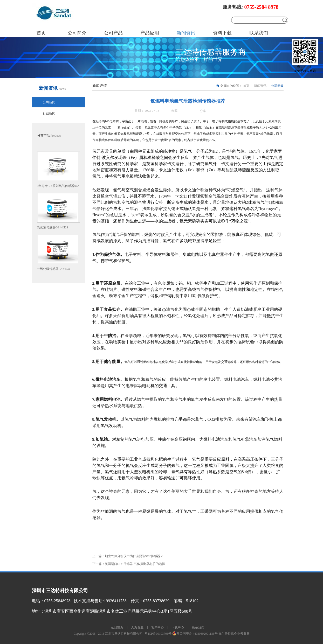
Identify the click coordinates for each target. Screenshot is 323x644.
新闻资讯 (260, 86)
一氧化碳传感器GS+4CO (54, 269)
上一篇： (128, 556)
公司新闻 (277, 86)
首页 (41, 33)
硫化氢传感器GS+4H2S (53, 227)
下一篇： (129, 564)
